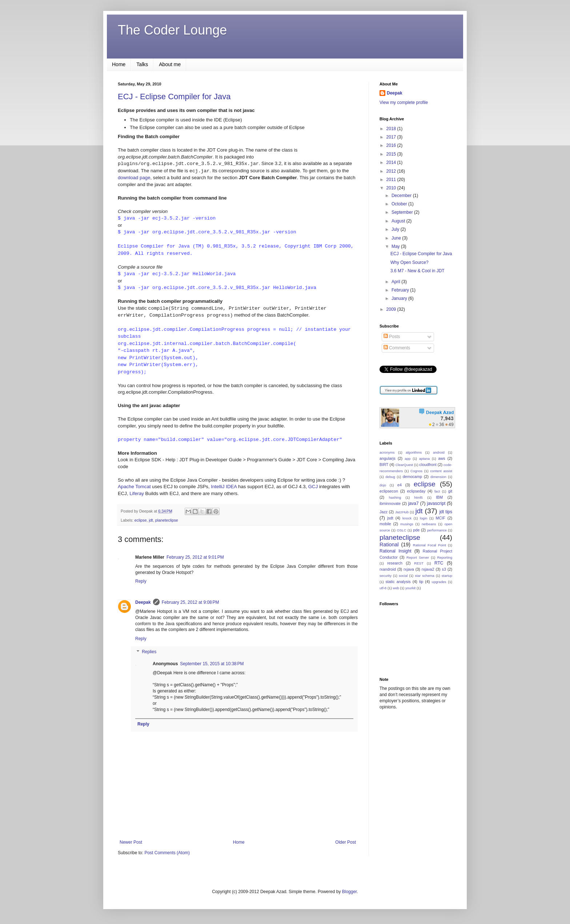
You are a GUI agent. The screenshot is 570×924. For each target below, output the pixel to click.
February (401, 290)
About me (170, 64)
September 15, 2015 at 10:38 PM (212, 664)
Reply (141, 581)
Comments (397, 348)
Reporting (445, 557)
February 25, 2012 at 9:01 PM (195, 557)
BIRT (384, 465)
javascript (436, 503)
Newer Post (131, 842)
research (395, 563)
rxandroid (388, 569)
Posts (392, 337)
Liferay (137, 493)
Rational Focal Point (429, 545)
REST (419, 563)
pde (416, 530)
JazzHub (402, 512)
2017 (392, 137)
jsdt (390, 518)
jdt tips (446, 512)
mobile (385, 524)
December (402, 196)
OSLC (401, 530)
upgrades (439, 582)
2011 (392, 180)
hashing (395, 497)
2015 (392, 154)
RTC (439, 563)
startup (447, 576)
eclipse (141, 520)
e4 (400, 485)
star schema (425, 576)
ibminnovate (390, 503)
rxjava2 (428, 569)
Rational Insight (396, 551)
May (396, 246)
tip (421, 582)
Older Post (346, 842)
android (439, 452)
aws (441, 458)
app (408, 459)
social (403, 576)
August (399, 221)
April (396, 282)
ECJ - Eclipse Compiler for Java (174, 97)
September (403, 212)
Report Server (418, 557)
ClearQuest (404, 465)
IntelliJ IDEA (224, 487)
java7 (414, 503)
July (396, 229)
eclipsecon (389, 491)
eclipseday (416, 491)
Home (119, 64)
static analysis (398, 582)
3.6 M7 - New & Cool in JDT (418, 271)
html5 (418, 497)
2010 (392, 188)
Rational (389, 545)
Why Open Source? (410, 262)
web (396, 588)
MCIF (440, 518)
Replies (149, 652)
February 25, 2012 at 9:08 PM (190, 602)
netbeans (429, 524)
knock (407, 518)
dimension (438, 477)
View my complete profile (404, 103)
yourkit (410, 588)
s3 (444, 569)
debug (390, 477)
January (400, 298)
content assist (441, 471)
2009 (392, 309)
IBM (439, 497)
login (424, 518)
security (386, 576)
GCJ (313, 487)
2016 (392, 145)
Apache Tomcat (134, 487)
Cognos (416, 471)
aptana (424, 459)
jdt (151, 520)
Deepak (143, 602)
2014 (392, 162)
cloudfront (428, 465)
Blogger (350, 892)
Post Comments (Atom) (167, 853)
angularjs (388, 458)
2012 (392, 171)
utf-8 (383, 588)
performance (437, 530)
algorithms (414, 452)
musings (407, 524)
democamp (412, 477)
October (400, 204)
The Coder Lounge (172, 30)
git (450, 491)
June (397, 238)
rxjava (409, 569)
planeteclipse (167, 520)
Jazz (384, 512)
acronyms (387, 452)
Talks (142, 64)
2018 (392, 129)
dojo (383, 485)
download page (134, 178)
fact (437, 491)
